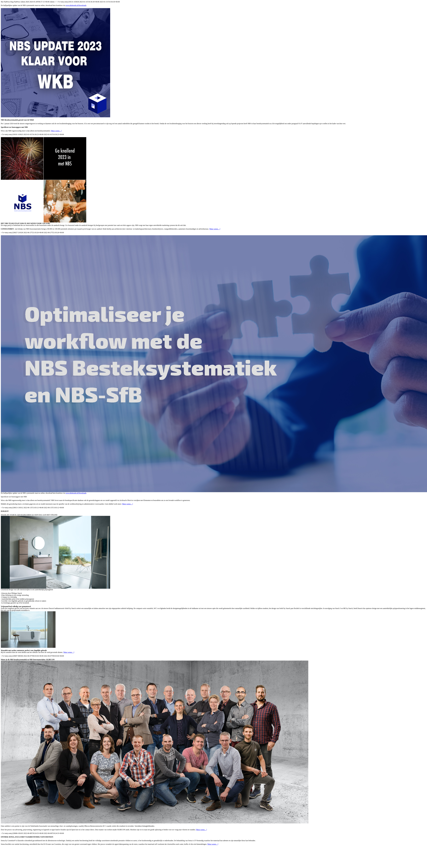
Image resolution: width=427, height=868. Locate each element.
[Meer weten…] (56, 131)
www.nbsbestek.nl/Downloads (76, 5)
